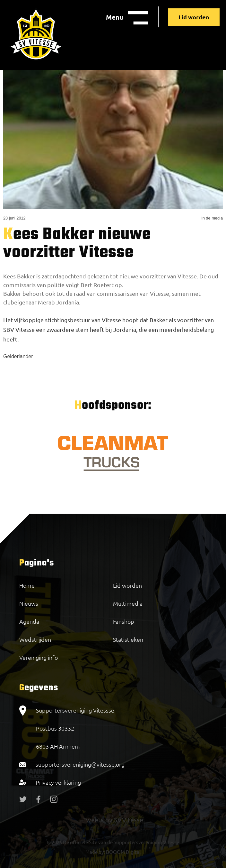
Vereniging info (39, 657)
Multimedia (128, 603)
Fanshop (124, 621)
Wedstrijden (35, 639)
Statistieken (128, 639)
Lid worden (194, 17)
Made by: (95, 852)
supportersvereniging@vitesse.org (80, 764)
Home (27, 585)
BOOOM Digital (123, 852)
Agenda (29, 621)
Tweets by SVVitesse (113, 820)
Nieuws (29, 603)
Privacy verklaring (58, 782)
